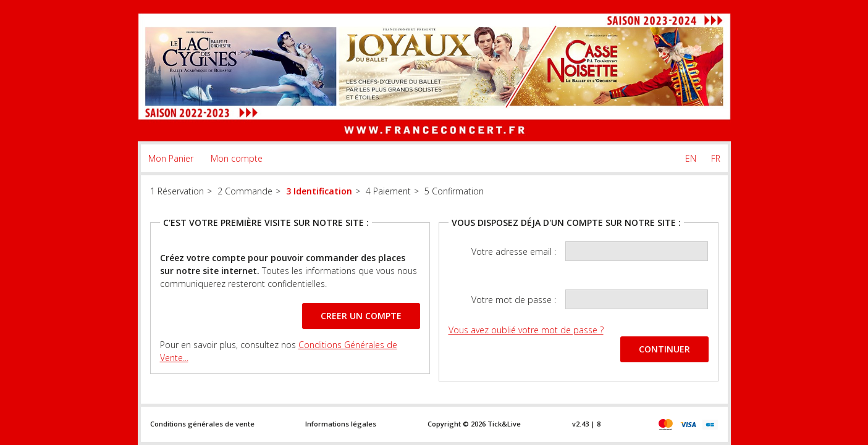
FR (716, 158)
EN (691, 158)
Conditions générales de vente (202, 424)
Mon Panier (171, 158)
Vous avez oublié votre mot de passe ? (526, 330)
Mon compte (237, 158)
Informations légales (341, 424)
